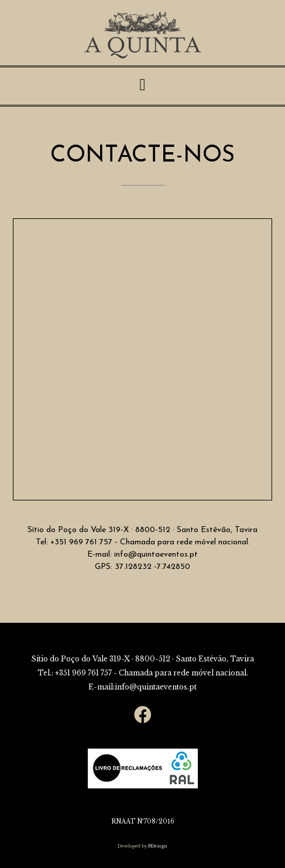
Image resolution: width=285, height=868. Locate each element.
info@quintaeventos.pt (155, 555)
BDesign (157, 846)
